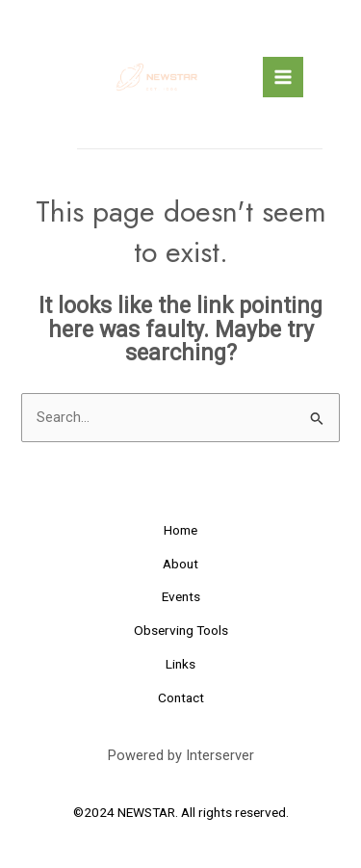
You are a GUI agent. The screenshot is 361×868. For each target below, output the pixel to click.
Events (181, 596)
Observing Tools (181, 630)
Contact (181, 697)
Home (180, 530)
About (180, 564)
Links (180, 664)
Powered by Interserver (181, 755)
